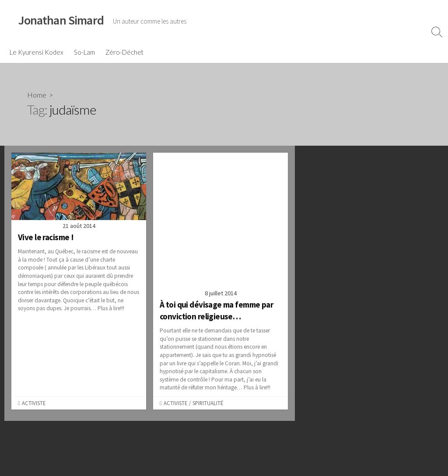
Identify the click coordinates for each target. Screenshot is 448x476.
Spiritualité (208, 403)
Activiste (34, 403)
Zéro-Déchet (124, 52)
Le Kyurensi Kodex (37, 52)
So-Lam (84, 52)
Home (37, 95)
